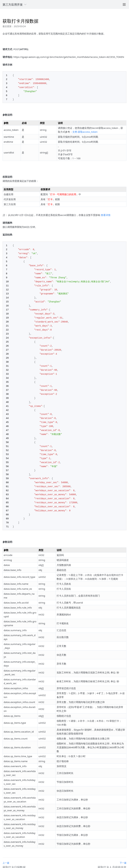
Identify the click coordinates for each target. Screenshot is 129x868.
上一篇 (6, 850)
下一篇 (123, 850)
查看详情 (106, 214)
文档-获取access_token (85, 131)
